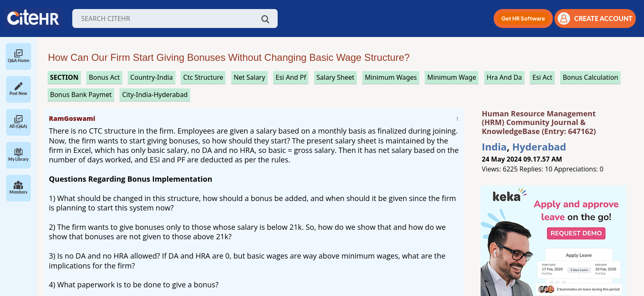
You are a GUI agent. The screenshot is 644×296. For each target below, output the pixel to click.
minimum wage (452, 77)
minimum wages (391, 77)
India (494, 147)
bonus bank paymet (81, 95)
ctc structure (203, 77)
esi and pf (291, 77)
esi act (542, 77)
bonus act (104, 77)
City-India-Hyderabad (155, 95)
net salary (250, 77)
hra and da (504, 77)
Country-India (152, 77)
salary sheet (336, 77)
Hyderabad (539, 147)
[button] (523, 18)
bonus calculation (590, 77)
